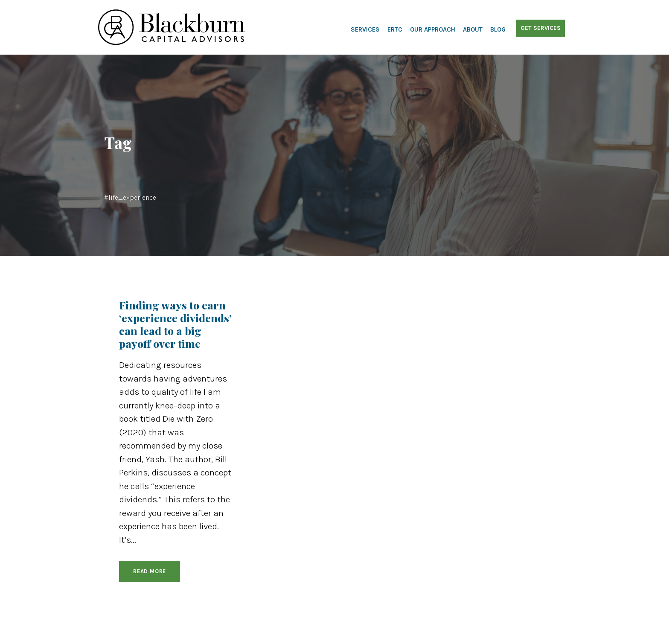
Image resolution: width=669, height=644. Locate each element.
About (473, 29)
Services (365, 29)
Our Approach (433, 29)
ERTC (395, 29)
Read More (150, 571)
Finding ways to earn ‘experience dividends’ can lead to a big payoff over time (175, 324)
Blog (498, 29)
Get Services (541, 28)
